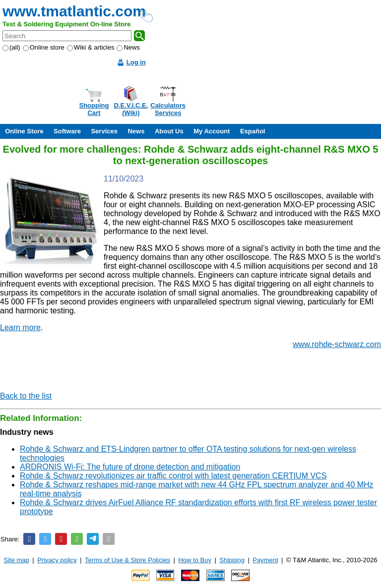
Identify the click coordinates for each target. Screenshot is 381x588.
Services (104, 131)
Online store (44, 47)
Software (67, 131)
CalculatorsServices (168, 109)
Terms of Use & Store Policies (127, 560)
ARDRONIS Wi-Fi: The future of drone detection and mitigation (130, 467)
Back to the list (26, 396)
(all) (11, 47)
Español (253, 131)
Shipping (232, 560)
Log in (136, 62)
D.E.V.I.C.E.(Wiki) (131, 109)
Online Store (24, 131)
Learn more (20, 327)
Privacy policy (57, 560)
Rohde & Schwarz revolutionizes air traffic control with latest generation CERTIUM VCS (173, 476)
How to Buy (194, 560)
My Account (212, 131)
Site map (17, 560)
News (128, 47)
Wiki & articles (91, 47)
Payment (265, 560)
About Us (169, 131)
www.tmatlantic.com (74, 11)
